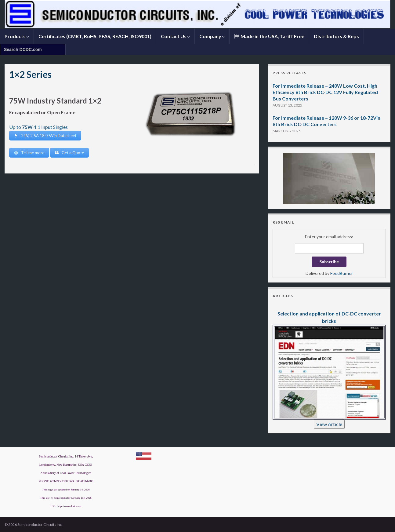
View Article (329, 424)
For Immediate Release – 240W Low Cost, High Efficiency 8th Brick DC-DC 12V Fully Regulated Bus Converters (325, 92)
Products (17, 36)
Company (212, 36)
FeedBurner (342, 273)
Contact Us (175, 36)
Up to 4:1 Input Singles (38, 127)
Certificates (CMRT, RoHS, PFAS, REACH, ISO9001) (95, 36)
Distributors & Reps (336, 36)
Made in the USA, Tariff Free (269, 36)
